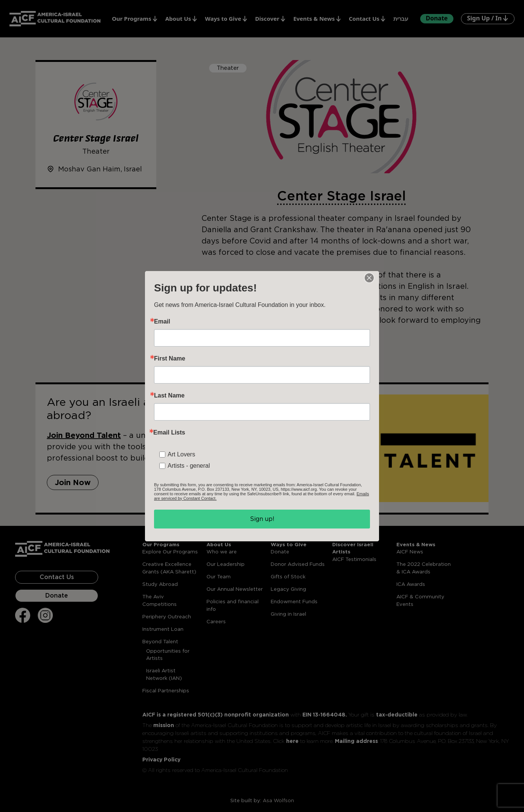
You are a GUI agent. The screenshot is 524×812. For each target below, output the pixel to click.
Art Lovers (181, 454)
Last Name (169, 396)
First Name (170, 359)
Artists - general (189, 466)
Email (162, 322)
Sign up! (262, 519)
